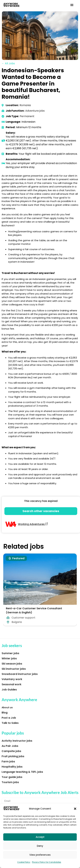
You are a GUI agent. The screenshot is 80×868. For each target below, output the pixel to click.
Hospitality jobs (12, 767)
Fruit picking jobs (13, 756)
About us (7, 707)
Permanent (27, 116)
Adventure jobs (35, 111)
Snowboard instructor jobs (20, 674)
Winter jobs (9, 658)
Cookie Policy (24, 862)
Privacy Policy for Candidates (47, 862)
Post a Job (9, 718)
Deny (40, 846)
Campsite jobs (11, 751)
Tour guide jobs (12, 777)
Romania (25, 105)
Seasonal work (11, 684)
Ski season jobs (12, 664)
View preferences (40, 855)
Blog (5, 713)
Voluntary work (12, 679)
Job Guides (9, 690)
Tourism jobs (10, 782)
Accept (40, 837)
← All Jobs (8, 63)
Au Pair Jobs (10, 746)
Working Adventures (33, 524)
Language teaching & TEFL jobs (22, 772)
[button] (75, 809)
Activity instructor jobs (17, 741)
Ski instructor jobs (14, 669)
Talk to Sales (10, 723)
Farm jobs (8, 761)
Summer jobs (10, 653)
